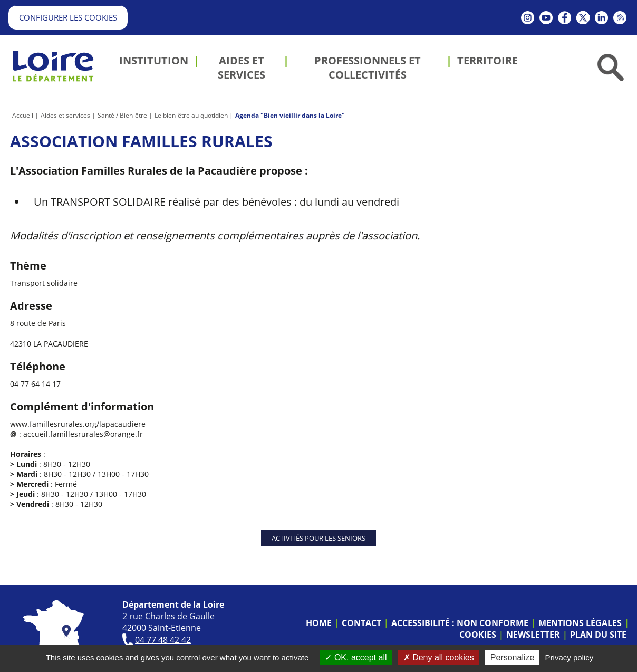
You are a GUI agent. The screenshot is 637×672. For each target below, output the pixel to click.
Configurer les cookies (68, 17)
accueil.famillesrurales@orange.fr (83, 434)
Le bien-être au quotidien (191, 115)
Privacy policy (570, 657)
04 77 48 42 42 (163, 639)
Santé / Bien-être (122, 115)
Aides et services (65, 115)
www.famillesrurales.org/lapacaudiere (78, 424)
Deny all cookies (439, 657)
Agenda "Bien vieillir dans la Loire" (290, 115)
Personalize (513, 657)
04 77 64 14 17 (35, 384)
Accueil (23, 115)
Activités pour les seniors (318, 538)
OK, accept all (356, 657)
